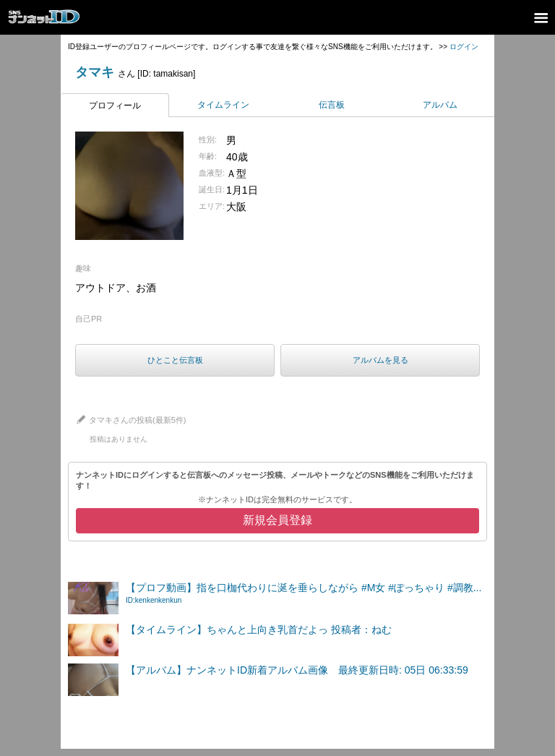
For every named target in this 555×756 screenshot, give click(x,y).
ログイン (464, 47)
